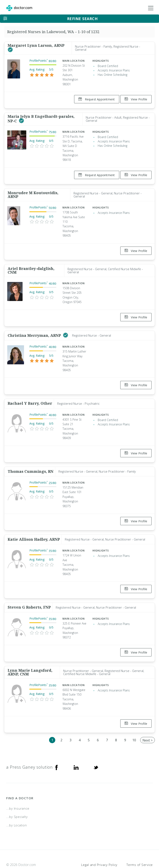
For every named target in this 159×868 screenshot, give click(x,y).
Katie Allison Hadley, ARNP (34, 526)
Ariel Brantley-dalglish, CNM (31, 265)
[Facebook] (57, 748)
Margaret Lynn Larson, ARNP (36, 45)
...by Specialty (17, 797)
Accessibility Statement (119, 850)
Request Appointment (95, 99)
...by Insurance (18, 789)
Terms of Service (140, 845)
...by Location (17, 805)
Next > (148, 721)
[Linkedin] (76, 748)
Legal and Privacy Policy (99, 845)
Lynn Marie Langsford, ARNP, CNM (30, 655)
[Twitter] (96, 748)
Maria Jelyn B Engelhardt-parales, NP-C (41, 117)
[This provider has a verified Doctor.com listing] (10, 50)
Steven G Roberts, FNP (29, 592)
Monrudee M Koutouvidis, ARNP (33, 191)
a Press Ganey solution (30, 747)
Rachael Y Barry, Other (30, 394)
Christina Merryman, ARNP (35, 327)
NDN (149, 850)
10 (134, 721)
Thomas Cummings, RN (31, 460)
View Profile (136, 99)
